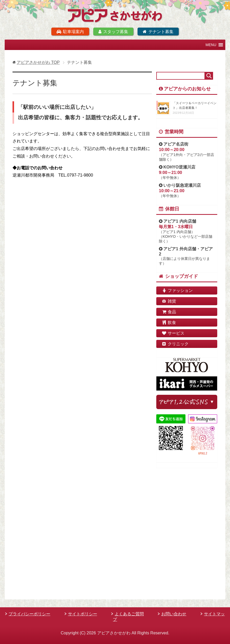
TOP (38, 62)
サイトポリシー (83, 614)
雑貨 (169, 301)
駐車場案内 (70, 31)
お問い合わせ (174, 614)
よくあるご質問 (129, 614)
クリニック (175, 344)
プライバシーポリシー (29, 614)
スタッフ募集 (113, 31)
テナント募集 (158, 31)
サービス (173, 333)
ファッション (177, 290)
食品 (169, 312)
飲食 (169, 322)
